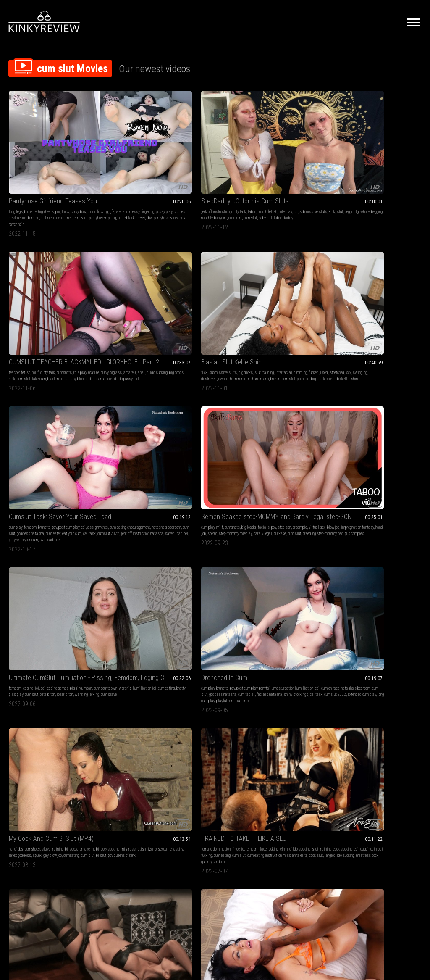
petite (295, 508)
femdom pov (385, 515)
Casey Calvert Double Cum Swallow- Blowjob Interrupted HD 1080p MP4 (299, 379)
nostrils (128, 765)
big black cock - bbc (297, 634)
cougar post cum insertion (292, 653)
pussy (52, 515)
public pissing (197, 653)
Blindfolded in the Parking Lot (215, 498)
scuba (13, 647)
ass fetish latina (223, 765)
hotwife (286, 640)
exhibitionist (187, 515)
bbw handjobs (368, 765)
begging (133, 164)
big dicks (306, 151)
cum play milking (399, 396)
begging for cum (147, 765)
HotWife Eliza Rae (117, 379)
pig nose (108, 772)
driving (205, 640)
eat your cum (372, 170)
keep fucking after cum (291, 665)
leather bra (25, 408)
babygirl (160, 164)
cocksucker (389, 527)
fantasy (147, 753)
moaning (161, 515)
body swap (33, 527)
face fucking (326, 389)
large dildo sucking (385, 295)
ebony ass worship (43, 640)
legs (234, 753)
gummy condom (366, 302)
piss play (129, 283)
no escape (101, 653)
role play (111, 157)
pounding (268, 647)
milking (140, 647)
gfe (41, 157)
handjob (115, 634)
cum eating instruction (363, 521)
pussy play (17, 164)
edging (113, 270)
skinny (75, 508)
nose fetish (113, 759)
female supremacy (360, 515)
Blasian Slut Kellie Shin (292, 141)
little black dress (35, 176)
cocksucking (290, 276)
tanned (366, 772)
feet (349, 759)
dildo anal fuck (231, 170)
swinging (275, 164)
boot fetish (17, 396)
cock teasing (390, 759)
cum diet (24, 778)
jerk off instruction (107, 151)
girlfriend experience (25, 170)
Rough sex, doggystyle (208, 379)
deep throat (150, 508)
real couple (138, 515)
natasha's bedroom (361, 164)
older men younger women (400, 765)
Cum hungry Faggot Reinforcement (384, 498)
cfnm (362, 276)
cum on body (286, 647)
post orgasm (309, 515)
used (310, 157)
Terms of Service (189, 886)
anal (239, 157)
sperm (63, 283)
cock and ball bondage (127, 653)
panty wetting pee (232, 647)
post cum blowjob (290, 521)
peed (214, 647)
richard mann (272, 170)
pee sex (215, 653)
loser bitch (111, 289)
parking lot (232, 527)
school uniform (287, 515)
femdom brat (55, 765)
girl (219, 402)
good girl (100, 170)
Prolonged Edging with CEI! (297, 742)
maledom (185, 402)
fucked (300, 157)
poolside (215, 772)
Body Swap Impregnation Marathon (46, 498)
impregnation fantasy (25, 283)
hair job (132, 527)
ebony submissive (66, 634)
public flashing (202, 521)
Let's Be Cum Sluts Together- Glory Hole (384, 379)
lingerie (383, 270)
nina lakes (320, 647)
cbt (130, 640)
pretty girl (200, 765)
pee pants (232, 640)
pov (58, 151)
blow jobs (132, 508)
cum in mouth (272, 396)
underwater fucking (192, 772)
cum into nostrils (119, 778)
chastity (283, 283)
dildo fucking (26, 157)
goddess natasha (406, 164)
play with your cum (361, 183)
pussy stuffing (30, 647)
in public (202, 533)
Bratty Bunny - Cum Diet (41, 742)
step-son (22, 276)
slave (226, 396)
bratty (116, 283)
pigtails (100, 521)
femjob (294, 772)
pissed (217, 640)
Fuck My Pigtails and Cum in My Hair (131, 498)
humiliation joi (154, 276)
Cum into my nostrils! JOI (127, 742)
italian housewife (40, 415)
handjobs (269, 270)
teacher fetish (188, 151)
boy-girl (114, 396)
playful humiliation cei (210, 302)
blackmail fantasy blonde (198, 170)
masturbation (199, 508)
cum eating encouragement (395, 157)
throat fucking (390, 283)
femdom (367, 151)
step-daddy (410, 759)
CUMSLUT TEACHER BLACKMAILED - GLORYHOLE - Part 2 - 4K (215, 141)
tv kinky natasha (404, 640)
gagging (372, 283)
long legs (16, 151)
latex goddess (302, 283)
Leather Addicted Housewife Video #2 (46, 379)
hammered (321, 164)
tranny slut (390, 653)
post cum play (406, 151)
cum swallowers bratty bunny (31, 772)
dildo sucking (378, 276)
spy (248, 515)
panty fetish (33, 389)
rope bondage (144, 640)
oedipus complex (65, 295)
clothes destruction (42, 164)
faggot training (393, 521)
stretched (323, 157)
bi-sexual (325, 270)
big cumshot (303, 640)
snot (126, 759)
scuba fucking (375, 778)
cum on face (235, 276)
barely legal (45, 289)
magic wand (323, 640)
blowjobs (191, 634)
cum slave (155, 289)
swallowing (292, 389)
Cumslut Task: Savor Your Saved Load (384, 141)
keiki (248, 408)
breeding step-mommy (34, 295)
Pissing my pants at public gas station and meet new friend (215, 623)
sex (203, 389)
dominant (185, 408)
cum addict (370, 533)
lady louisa (306, 765)
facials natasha (209, 289)
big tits (412, 753)
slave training (305, 270)
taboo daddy (148, 170)
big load (233, 759)
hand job (50, 283)
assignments (363, 157)
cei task (390, 170)
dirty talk (131, 151)
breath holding (71, 640)
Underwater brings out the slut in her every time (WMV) (384, 742)
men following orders (393, 508)
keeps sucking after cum (280, 540)
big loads (56, 270)
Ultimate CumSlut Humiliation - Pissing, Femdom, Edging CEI (131, 259)
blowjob (71, 276)
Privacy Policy (246, 886)
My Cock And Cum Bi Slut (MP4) (299, 259)
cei (348, 157)
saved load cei (402, 176)
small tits (29, 508)
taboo (144, 151)
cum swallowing (296, 396)
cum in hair (148, 527)
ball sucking (271, 389)
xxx (264, 164)
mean (97, 276)
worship (135, 276)
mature (191, 157)
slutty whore (66, 415)
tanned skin (233, 772)
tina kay (371, 647)
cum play (353, 151)
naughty (146, 164)
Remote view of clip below (212, 742)
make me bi (270, 276)
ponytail (242, 270)
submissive (187, 396)
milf (204, 151)
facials (71, 270)
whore (121, 164)
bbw (12, 157)
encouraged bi (409, 527)
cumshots (233, 151)
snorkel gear (18, 640)
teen (229, 508)
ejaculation (156, 647)
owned (307, 164)
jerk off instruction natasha (367, 176)
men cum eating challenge (52, 778)
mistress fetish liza (317, 276)
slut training (325, 151)
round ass (43, 634)
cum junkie (379, 546)
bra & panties (68, 389)
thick (66, 151)
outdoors (218, 508)
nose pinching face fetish (135, 772)
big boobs (198, 164)
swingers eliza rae (148, 408)
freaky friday (19, 533)
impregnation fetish (46, 521)
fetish (182, 508)
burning (64, 164)
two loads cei (387, 183)
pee (180, 634)
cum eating (102, 283)
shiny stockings (236, 289)
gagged (161, 640)
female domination (361, 270)
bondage (144, 634)
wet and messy (56, 157)
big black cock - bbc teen (313, 533)
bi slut (313, 289)
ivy (314, 527)
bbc (124, 396)
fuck (265, 151)
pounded (317, 170)
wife (227, 402)
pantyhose (101, 647)
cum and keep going (315, 540)
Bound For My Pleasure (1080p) (131, 623)
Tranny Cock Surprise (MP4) (384, 623)
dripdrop (268, 521)
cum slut (49, 170)
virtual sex (55, 276)
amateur (227, 157)
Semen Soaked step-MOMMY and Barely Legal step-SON (46, 259)
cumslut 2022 (409, 170)
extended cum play (229, 295)
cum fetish (74, 515)
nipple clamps (121, 647)
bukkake (62, 289)
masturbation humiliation (198, 276)
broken (289, 170)
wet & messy (240, 634)
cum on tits (30, 402)
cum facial (186, 289)
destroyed (292, 164)
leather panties (35, 421)
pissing (160, 270)
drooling (309, 389)
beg (104, 164)
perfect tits (44, 408)
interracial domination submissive (55, 653)
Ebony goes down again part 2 (46, 623)
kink (157, 157)
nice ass (219, 759)
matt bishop (300, 659)
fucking (267, 634)
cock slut (362, 295)
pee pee (246, 640)
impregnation (19, 521)
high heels (46, 151)
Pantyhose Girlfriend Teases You (46, 141)
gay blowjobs (392, 389)
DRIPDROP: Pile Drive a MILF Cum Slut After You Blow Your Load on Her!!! (299, 623)
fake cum (237, 164)
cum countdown (115, 276)
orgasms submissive (226, 408)
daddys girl (241, 402)
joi (121, 157)
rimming (287, 157)
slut (96, 164)
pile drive (282, 659)
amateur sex (117, 521)
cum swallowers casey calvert (311, 402)
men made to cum (48, 759)
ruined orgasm (304, 759)
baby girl (130, 170)
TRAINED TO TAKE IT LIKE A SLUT (384, 259)
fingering (76, 157)
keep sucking (283, 533)
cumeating (283, 289)
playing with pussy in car (217, 540)
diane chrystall (143, 759)
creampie (37, 276)
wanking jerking (133, 289)
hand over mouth (114, 640)
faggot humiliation (395, 533)
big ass (213, 157)
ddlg (111, 164)
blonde (14, 508)
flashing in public (224, 533)
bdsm (266, 753)
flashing (238, 515)
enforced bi (354, 647)
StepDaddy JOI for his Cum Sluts (131, 141)
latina (206, 759)
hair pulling (111, 515)
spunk (319, 283)
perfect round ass (191, 778)
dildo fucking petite (58, 527)
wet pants (201, 647)
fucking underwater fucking (394, 772)
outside (184, 521)
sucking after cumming (293, 527)
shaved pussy (19, 515)
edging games (142, 270)
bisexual (268, 283)
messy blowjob (273, 402)
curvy (75, 151)
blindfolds (222, 515)
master (209, 402)
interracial (270, 157)
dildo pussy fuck (190, 176)
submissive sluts (139, 157)
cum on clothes (38, 396)
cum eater (353, 170)
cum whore (63, 402)
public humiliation (214, 634)
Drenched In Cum (201, 259)
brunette (30, 151)
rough (198, 402)
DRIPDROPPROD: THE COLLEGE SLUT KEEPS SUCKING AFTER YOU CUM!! (299, 498)
